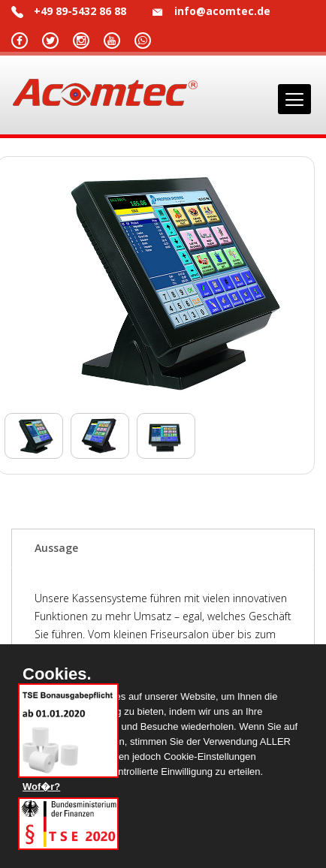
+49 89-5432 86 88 (80, 11)
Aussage (56, 548)
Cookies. (57, 674)
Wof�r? (41, 787)
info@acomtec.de (222, 11)
